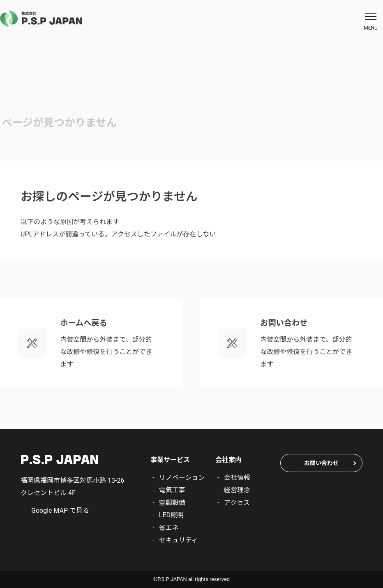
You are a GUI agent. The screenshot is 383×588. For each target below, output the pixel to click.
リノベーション (182, 478)
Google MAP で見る (60, 510)
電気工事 (172, 490)
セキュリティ (179, 540)
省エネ (169, 528)
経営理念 (237, 490)
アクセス (237, 503)
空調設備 (172, 503)
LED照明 (171, 515)
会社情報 (237, 478)
